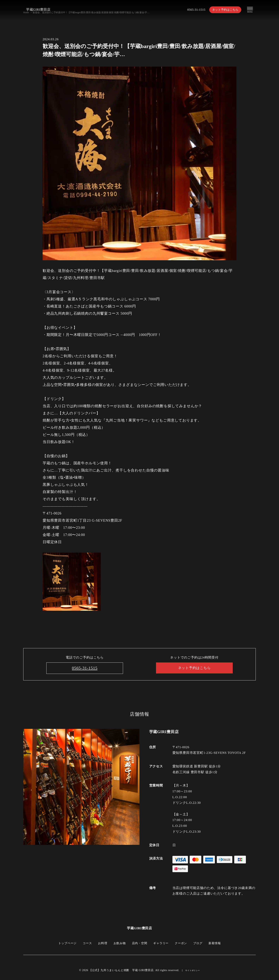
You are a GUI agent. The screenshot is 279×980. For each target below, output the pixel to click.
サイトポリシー (193, 971)
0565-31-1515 (191, 10)
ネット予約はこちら (223, 10)
